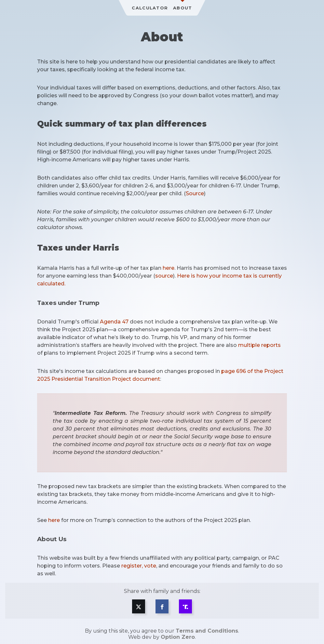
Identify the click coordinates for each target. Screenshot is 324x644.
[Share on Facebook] (162, 606)
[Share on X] (139, 606)
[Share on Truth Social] (185, 606)
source (164, 276)
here (169, 268)
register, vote (139, 566)
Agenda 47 (114, 322)
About (182, 8)
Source (195, 193)
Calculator (150, 8)
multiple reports (259, 345)
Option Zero (178, 637)
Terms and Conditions (207, 631)
